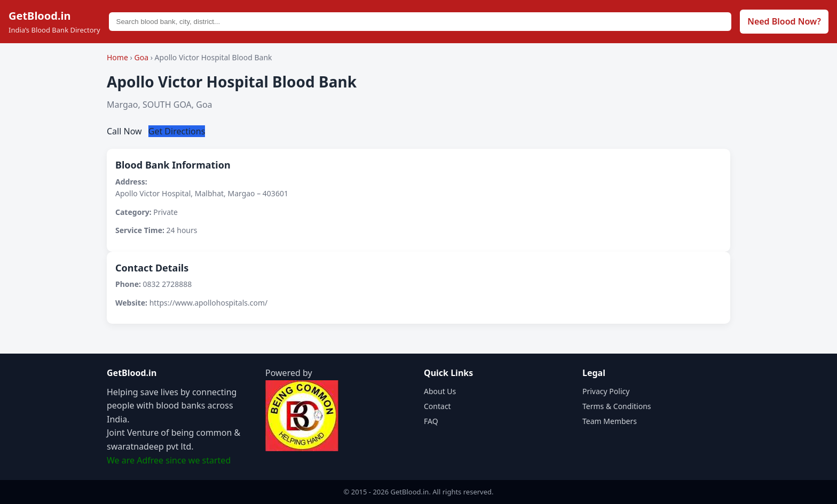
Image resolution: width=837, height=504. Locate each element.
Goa (142, 57)
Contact (437, 406)
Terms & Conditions (617, 406)
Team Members (610, 421)
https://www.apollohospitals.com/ (209, 303)
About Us (440, 391)
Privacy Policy (606, 391)
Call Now (125, 131)
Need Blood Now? (784, 21)
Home (117, 57)
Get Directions (177, 131)
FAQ (431, 421)
